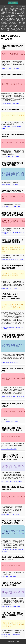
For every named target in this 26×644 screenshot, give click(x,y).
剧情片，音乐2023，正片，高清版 (14, 10)
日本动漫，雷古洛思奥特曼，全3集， (11, 103)
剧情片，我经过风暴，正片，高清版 (10, 68)
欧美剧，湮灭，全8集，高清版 (9, 577)
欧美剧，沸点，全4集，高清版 (16, 20)
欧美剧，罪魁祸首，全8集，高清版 (10, 515)
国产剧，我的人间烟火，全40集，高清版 (12, 481)
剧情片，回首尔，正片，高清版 (14, 17)
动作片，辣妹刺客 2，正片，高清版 (10, 157)
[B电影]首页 (5, 7)
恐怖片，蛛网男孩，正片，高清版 (10, 12)
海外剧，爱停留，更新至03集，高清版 (11, 207)
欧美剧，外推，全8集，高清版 (9, 449)
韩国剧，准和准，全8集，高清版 (10, 363)
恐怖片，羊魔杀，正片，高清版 (9, 288)
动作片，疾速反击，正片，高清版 (10, 422)
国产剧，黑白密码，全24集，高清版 (11, 21)
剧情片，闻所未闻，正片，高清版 (10, 185)
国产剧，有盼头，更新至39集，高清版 (11, 607)
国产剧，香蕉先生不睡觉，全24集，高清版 (12, 260)
